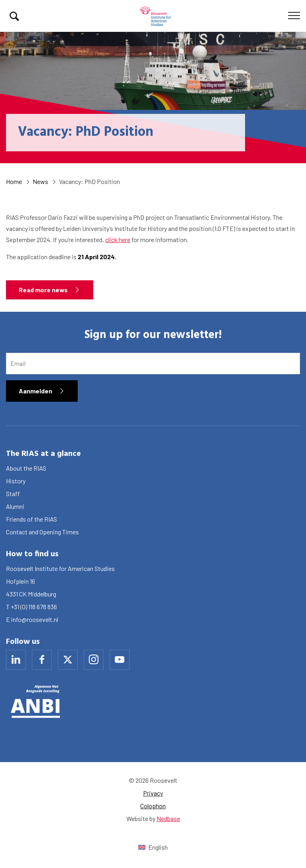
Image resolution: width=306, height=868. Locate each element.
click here (118, 239)
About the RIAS (26, 468)
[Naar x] (68, 660)
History (16, 481)
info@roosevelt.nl (35, 619)
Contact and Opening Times (42, 532)
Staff (13, 494)
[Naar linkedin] (16, 660)
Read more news (43, 290)
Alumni (15, 506)
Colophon (153, 806)
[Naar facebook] (42, 660)
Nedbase (168, 818)
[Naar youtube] (120, 660)
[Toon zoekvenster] (14, 16)
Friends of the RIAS (31, 519)
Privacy (153, 793)
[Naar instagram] (94, 660)
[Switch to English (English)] (153, 847)
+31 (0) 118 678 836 (34, 607)
